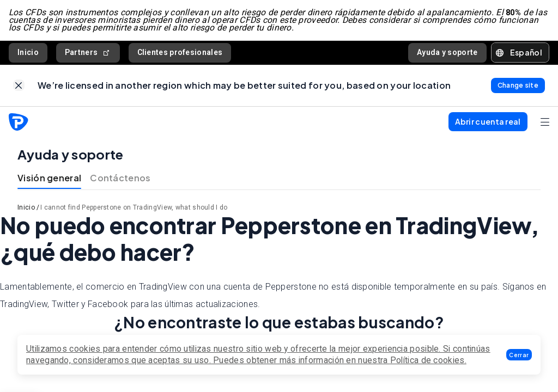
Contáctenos (120, 178)
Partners (88, 53)
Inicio (28, 52)
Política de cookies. (428, 360)
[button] (519, 355)
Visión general (49, 178)
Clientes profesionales (180, 52)
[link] (19, 86)
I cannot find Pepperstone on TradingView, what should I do (134, 208)
